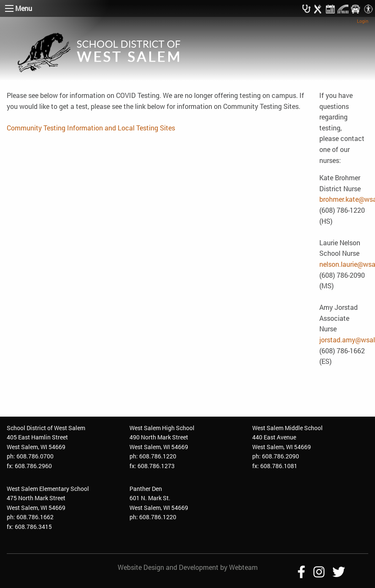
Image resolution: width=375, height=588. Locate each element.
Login (363, 21)
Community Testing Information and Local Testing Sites (91, 128)
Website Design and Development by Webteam (188, 567)
